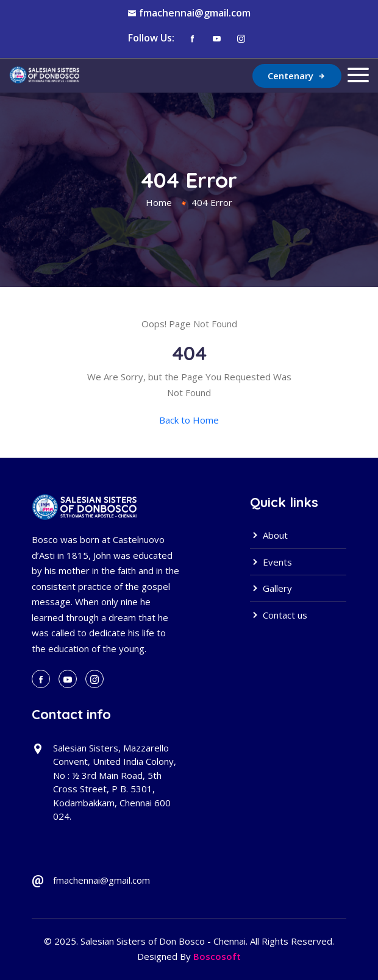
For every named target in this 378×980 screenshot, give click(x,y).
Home (159, 202)
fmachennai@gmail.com (195, 13)
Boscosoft (217, 956)
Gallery (271, 588)
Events (271, 562)
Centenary (297, 76)
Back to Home (189, 420)
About (269, 535)
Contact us (279, 615)
